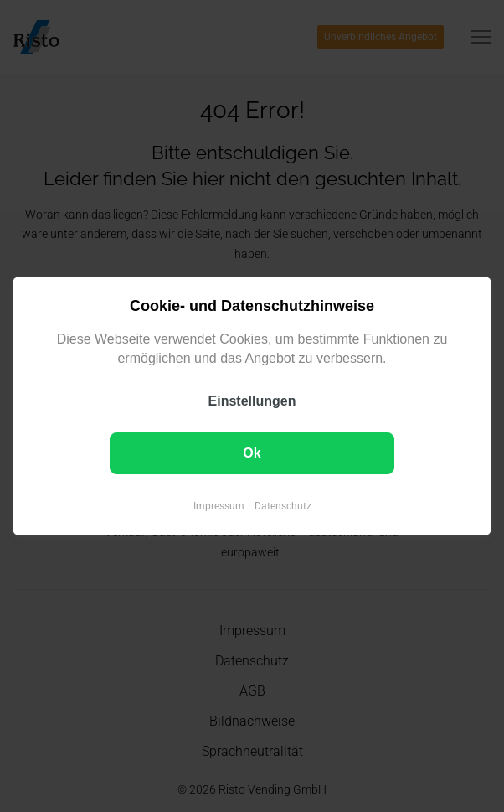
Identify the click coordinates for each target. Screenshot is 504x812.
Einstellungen (252, 401)
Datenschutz (283, 506)
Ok (252, 453)
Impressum (219, 506)
